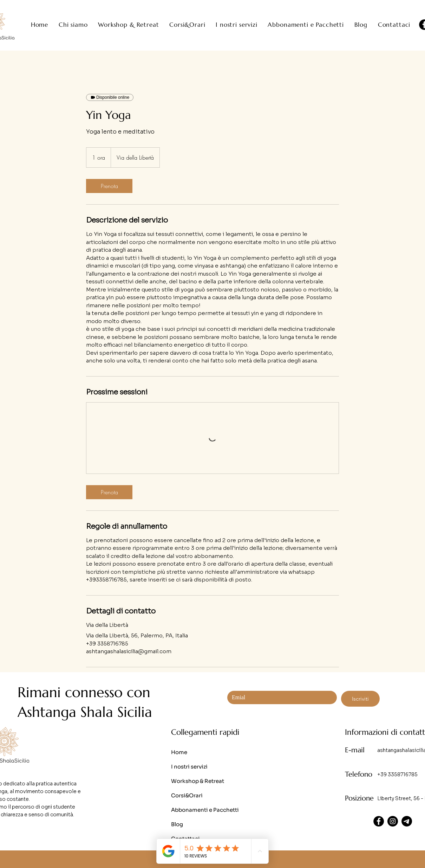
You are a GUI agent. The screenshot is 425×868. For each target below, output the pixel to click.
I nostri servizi (189, 767)
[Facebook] (379, 821)
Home (179, 752)
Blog (177, 824)
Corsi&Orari (187, 795)
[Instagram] (393, 821)
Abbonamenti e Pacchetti (205, 810)
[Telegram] (407, 821)
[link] (109, 186)
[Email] (280, 697)
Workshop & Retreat (198, 781)
